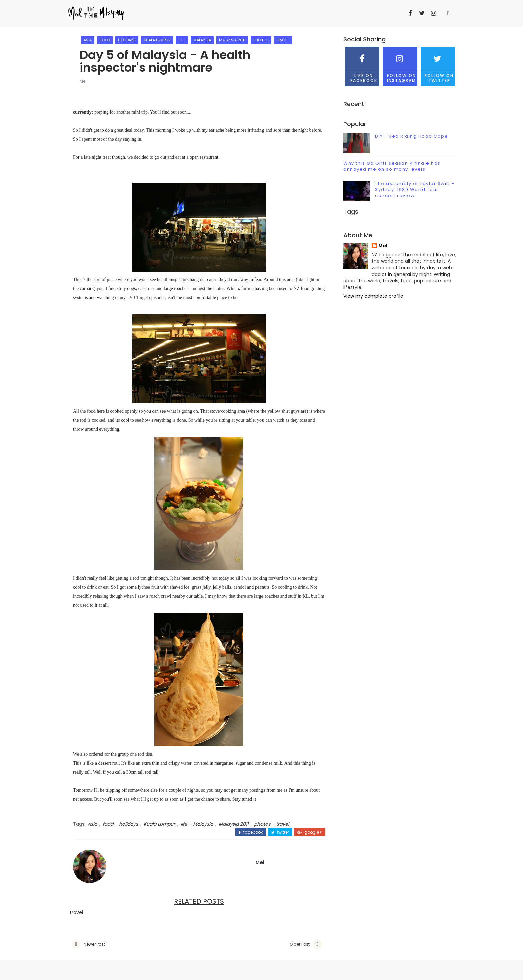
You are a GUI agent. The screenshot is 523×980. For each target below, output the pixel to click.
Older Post (300, 944)
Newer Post (94, 944)
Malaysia (202, 40)
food (105, 40)
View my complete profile (373, 296)
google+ (310, 832)
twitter (280, 832)
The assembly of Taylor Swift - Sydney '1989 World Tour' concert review (415, 189)
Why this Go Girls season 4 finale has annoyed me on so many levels (392, 166)
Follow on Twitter (438, 65)
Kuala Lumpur (157, 40)
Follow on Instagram (400, 65)
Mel (83, 81)
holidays (127, 40)
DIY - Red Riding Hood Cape (411, 136)
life (182, 40)
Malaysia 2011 (232, 40)
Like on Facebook (362, 65)
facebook (251, 832)
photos (261, 40)
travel (283, 40)
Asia (88, 40)
